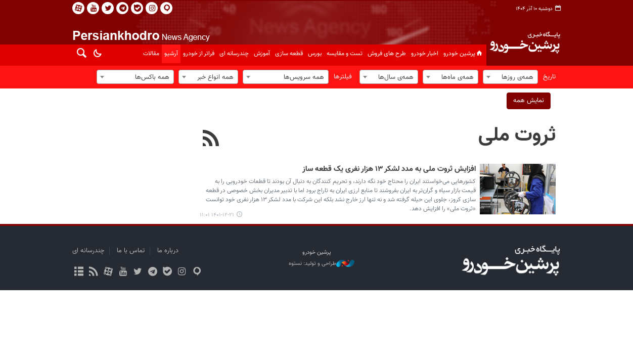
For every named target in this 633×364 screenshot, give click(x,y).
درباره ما (168, 251)
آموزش (262, 54)
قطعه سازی (289, 54)
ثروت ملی (517, 135)
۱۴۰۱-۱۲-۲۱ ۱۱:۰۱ (217, 215)
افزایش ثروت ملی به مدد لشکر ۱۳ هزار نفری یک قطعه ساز (389, 169)
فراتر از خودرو (199, 54)
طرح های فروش (387, 54)
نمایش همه (529, 101)
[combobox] (510, 77)
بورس (315, 54)
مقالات (151, 54)
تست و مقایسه (345, 54)
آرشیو (171, 54)
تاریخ (549, 77)
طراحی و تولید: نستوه (322, 264)
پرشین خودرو (464, 54)
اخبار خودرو (425, 54)
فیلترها (343, 77)
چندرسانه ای (234, 54)
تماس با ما (131, 251)
